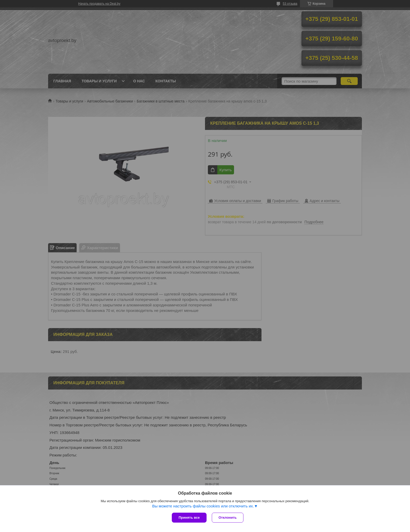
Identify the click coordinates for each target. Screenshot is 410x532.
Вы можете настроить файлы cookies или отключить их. (203, 506)
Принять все (189, 517)
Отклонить (228, 517)
